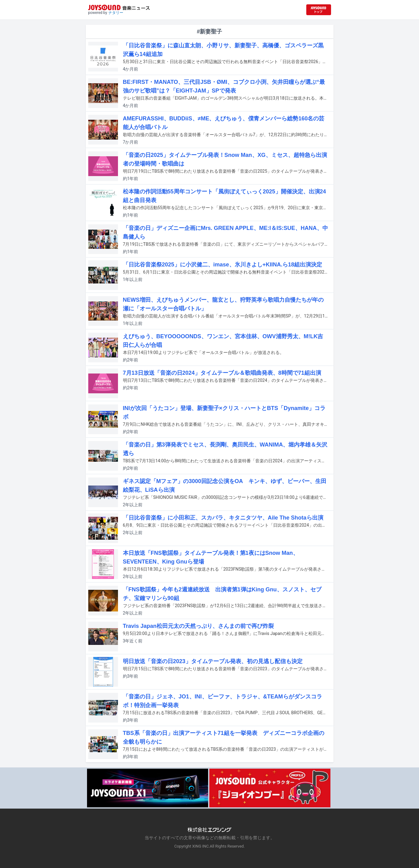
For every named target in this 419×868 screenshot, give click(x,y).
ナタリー (116, 13)
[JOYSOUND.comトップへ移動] (319, 10)
